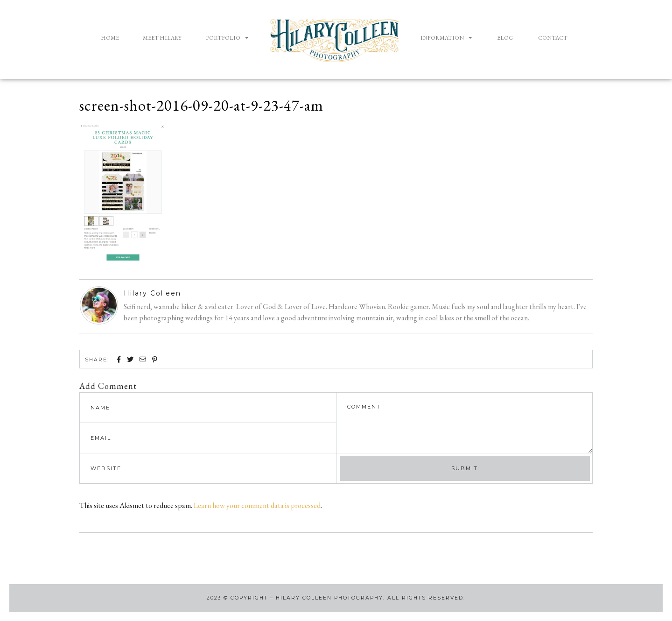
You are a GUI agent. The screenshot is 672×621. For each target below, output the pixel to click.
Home (110, 38)
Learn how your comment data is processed (257, 505)
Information (446, 38)
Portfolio (227, 38)
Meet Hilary (162, 38)
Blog (505, 38)
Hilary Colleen (152, 293)
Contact (553, 38)
